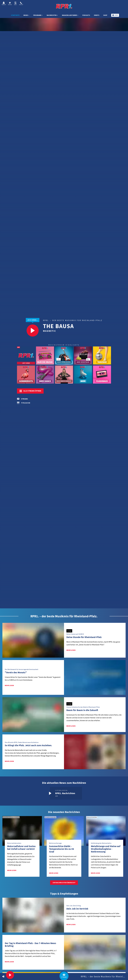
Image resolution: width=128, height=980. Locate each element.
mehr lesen (71, 650)
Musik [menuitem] (26, 15)
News (15, 4)
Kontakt (21, 4)
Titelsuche (26, 403)
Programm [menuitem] (38, 15)
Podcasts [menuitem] (86, 15)
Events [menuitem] (97, 15)
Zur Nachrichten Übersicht (64, 883)
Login (115, 15)
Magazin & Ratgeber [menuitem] (70, 15)
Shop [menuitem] (105, 15)
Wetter (10, 4)
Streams (24, 399)
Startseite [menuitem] (15, 15)
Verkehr (4, 4)
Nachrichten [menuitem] (52, 15)
